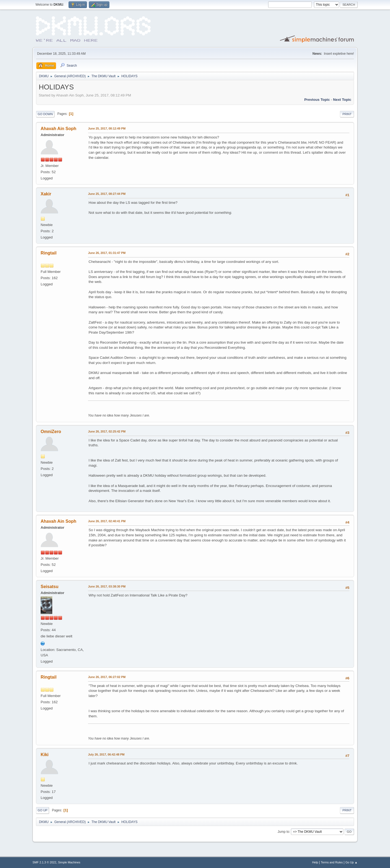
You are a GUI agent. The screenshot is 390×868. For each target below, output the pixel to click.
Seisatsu (50, 587)
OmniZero (51, 432)
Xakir (46, 194)
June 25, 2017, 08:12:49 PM (107, 128)
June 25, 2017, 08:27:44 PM (107, 194)
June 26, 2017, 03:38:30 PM (107, 586)
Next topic (342, 100)
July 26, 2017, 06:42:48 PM (106, 754)
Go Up (43, 810)
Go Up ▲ (351, 862)
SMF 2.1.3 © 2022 (44, 862)
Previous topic (317, 100)
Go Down (45, 114)
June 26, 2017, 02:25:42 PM (107, 431)
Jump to (283, 832)
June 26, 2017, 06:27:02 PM (107, 677)
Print (347, 114)
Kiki (45, 755)
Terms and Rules (332, 862)
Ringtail (49, 253)
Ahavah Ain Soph (58, 129)
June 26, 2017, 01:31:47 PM (107, 253)
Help (315, 862)
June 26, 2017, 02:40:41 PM (107, 521)
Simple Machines (69, 862)
